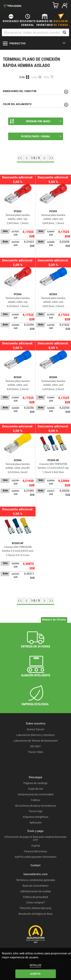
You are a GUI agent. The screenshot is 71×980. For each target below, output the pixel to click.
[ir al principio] (20, 158)
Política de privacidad (36, 897)
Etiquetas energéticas (36, 817)
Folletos (35, 800)
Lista (34, 77)
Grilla (22, 77)
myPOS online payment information (36, 857)
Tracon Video (35, 752)
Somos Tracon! (35, 729)
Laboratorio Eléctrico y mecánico (35, 735)
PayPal (36, 846)
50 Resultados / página (41, 136)
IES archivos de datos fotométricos (36, 806)
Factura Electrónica (35, 851)
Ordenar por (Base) (35, 121)
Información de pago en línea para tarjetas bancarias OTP (35, 838)
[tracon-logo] (12, 6)
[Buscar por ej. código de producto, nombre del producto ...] (35, 32)
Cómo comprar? (36, 902)
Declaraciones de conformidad (36, 794)
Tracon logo (35, 811)
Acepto (35, 974)
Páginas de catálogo (35, 783)
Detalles (35, 965)
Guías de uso (36, 789)
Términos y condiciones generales (35, 880)
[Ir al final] (51, 158)
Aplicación (36, 823)
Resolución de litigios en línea (35, 914)
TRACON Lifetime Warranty (35, 908)
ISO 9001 (35, 746)
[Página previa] (27, 158)
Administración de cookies (36, 891)
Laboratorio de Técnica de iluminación (36, 741)
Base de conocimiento (36, 886)
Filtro (47, 77)
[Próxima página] (44, 158)
